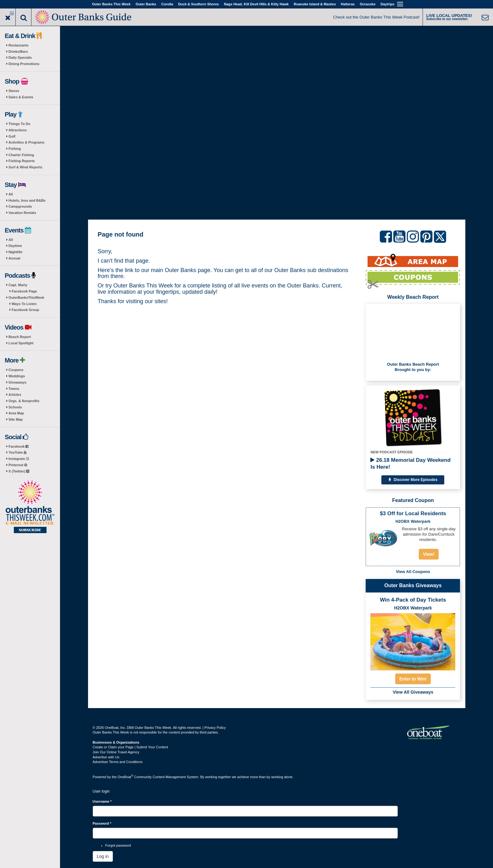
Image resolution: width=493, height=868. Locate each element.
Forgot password (118, 845)
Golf (12, 136)
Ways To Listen (24, 304)
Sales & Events (21, 97)
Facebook (18, 446)
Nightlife (15, 252)
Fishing (15, 149)
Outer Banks (146, 4)
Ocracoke (368, 4)
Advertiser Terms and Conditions (118, 762)
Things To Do (19, 124)
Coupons (16, 370)
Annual (14, 258)
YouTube (17, 452)
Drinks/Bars (18, 52)
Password (102, 823)
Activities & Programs (26, 142)
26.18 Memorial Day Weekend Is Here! (410, 464)
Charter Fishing (21, 155)
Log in (103, 856)
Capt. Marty (18, 285)
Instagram (19, 459)
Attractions (18, 130)
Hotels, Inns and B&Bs (27, 200)
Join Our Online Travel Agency (116, 752)
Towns (14, 389)
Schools (15, 407)
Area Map (16, 413)
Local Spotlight (21, 343)
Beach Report (20, 337)
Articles (15, 395)
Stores (14, 91)
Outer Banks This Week (111, 4)
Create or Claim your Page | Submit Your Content (130, 747)
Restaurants (19, 45)
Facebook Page (24, 291)
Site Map (16, 419)
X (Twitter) (19, 471)
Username (102, 801)
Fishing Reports (22, 161)
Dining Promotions (24, 64)
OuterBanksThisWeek (26, 298)
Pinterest (18, 465)
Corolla (167, 4)
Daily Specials (20, 57)
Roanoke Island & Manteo (315, 4)
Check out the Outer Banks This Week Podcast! (377, 17)
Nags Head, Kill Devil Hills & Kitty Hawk (256, 4)
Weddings (17, 376)
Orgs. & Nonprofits (24, 401)
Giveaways (17, 382)
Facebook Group (25, 310)
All (11, 194)
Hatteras (348, 4)
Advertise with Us (106, 757)
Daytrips (387, 4)
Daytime (15, 246)
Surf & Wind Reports (25, 167)
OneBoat (125, 777)
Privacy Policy (215, 728)
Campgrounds (20, 206)
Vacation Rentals (22, 213)
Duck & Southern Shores (199, 4)
